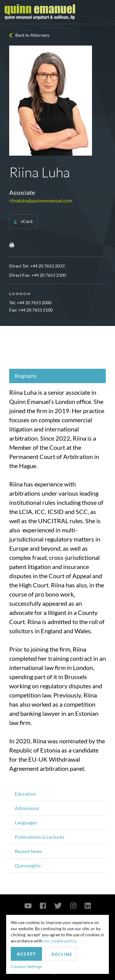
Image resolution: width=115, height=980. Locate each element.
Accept (27, 954)
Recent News (29, 851)
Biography (26, 376)
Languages (26, 822)
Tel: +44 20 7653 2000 (30, 303)
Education (25, 794)
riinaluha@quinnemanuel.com (41, 200)
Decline (62, 954)
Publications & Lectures (40, 837)
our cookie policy (59, 941)
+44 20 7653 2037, (48, 266)
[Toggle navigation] (105, 12)
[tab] (57, 376)
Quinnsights (28, 865)
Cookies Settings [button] (26, 966)
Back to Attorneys (32, 35)
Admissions (27, 808)
